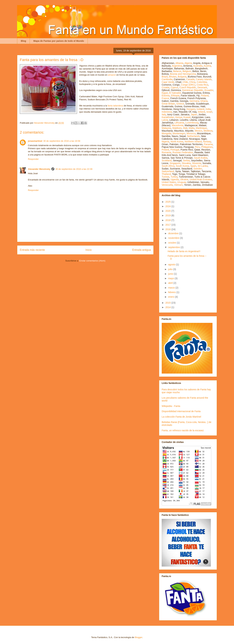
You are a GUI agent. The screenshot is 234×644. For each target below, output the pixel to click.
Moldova (208, 131)
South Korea (182, 166)
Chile (185, 82)
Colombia (202, 82)
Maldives (177, 128)
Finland (205, 96)
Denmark (202, 87)
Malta (192, 128)
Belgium (187, 71)
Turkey (174, 177)
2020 (168, 211)
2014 (168, 307)
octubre (172, 243)
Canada (190, 79)
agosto (172, 264)
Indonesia (167, 112)
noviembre (174, 238)
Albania (179, 63)
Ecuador (209, 90)
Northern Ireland (193, 142)
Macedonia (178, 125)
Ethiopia (175, 96)
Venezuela (167, 185)
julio (171, 269)
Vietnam (178, 185)
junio (171, 274)
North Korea (177, 142)
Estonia (166, 96)
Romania (166, 152)
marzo (172, 288)
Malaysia (166, 128)
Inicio (89, 250)
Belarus (177, 71)
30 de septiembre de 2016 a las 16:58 (62, 141)
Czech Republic (188, 87)
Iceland (200, 109)
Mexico (198, 131)
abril (171, 283)
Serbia (186, 160)
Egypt (165, 93)
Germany (194, 101)
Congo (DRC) (188, 85)
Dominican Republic (193, 90)
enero (172, 297)
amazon (112, 75)
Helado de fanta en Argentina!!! (184, 251)
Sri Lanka (203, 166)
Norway (207, 142)
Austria (207, 66)
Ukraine (184, 179)
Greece (180, 104)
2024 (168, 206)
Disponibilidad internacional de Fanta (181, 411)
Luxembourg (192, 123)
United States (169, 182)
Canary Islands (204, 79)
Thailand (166, 174)
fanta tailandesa (115, 106)
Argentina (177, 66)
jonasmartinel (35, 141)
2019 (168, 215)
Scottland (167, 160)
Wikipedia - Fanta (171, 406)
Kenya (179, 117)
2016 (168, 229)
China (192, 82)
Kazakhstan (168, 117)
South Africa (168, 166)
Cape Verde (168, 82)
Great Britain (168, 104)
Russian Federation (183, 152)
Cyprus (174, 87)
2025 (168, 202)
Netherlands (193, 136)
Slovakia (186, 163)
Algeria (188, 63)
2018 (168, 220)
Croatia (166, 87)
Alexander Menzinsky (39, 169)
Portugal (175, 150)
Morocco (191, 133)
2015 (168, 303)
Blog (23, 41)
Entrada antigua (142, 250)
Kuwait (187, 117)
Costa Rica (202, 85)
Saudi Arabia (201, 158)
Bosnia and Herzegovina (183, 74)
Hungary (191, 109)
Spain (193, 166)
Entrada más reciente (32, 250)
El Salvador (175, 93)
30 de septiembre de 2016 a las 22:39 (74, 169)
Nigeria (165, 142)
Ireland (201, 112)
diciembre (174, 233)
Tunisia (166, 177)
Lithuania (179, 123)
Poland (165, 150)
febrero (172, 292)
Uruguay (182, 182)
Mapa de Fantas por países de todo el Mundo (59, 41)
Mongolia (167, 133)
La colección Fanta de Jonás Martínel (181, 417)
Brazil (165, 77)
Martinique (201, 128)
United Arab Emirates (201, 179)
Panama (208, 144)
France (165, 98)
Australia (198, 66)
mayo (171, 278)
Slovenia (197, 163)
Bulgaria (182, 77)
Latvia (165, 120)
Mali (185, 128)
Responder (33, 159)
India (208, 109)
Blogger (139, 637)
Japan (194, 114)
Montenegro (179, 133)
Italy (164, 114)
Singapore (175, 163)
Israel (209, 112)
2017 (168, 225)
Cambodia (167, 79)
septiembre (174, 247)
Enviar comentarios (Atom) (92, 261)
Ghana (204, 101)
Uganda (175, 179)
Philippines (207, 147)
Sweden (198, 169)
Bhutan (173, 77)
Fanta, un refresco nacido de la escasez (183, 430)
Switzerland (168, 171)
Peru (197, 147)
